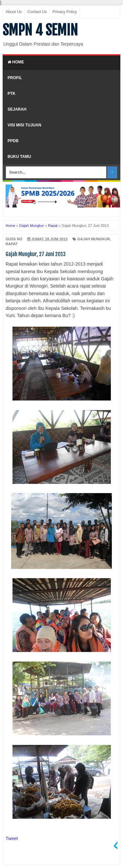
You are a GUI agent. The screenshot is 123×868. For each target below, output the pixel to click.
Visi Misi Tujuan (24, 125)
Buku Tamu (19, 157)
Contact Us (37, 12)
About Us (14, 12)
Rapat (11, 244)
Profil (15, 78)
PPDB (13, 141)
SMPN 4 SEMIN (40, 30)
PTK (11, 94)
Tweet (12, 838)
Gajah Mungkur (94, 239)
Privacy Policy (65, 12)
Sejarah (17, 109)
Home (16, 62)
